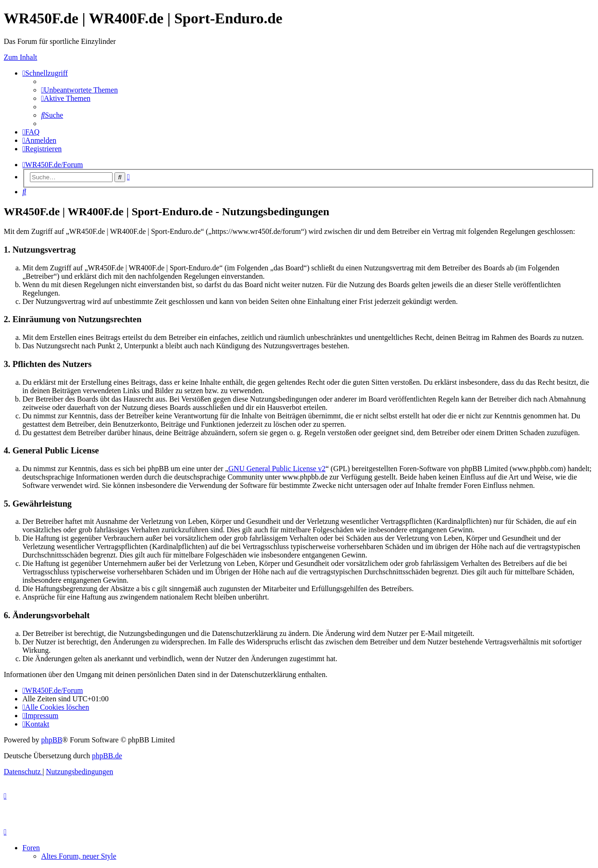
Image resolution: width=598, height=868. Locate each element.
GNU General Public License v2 (277, 469)
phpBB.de (107, 756)
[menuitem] (79, 90)
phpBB (52, 740)
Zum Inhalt (21, 57)
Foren (31, 848)
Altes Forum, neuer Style (79, 856)
